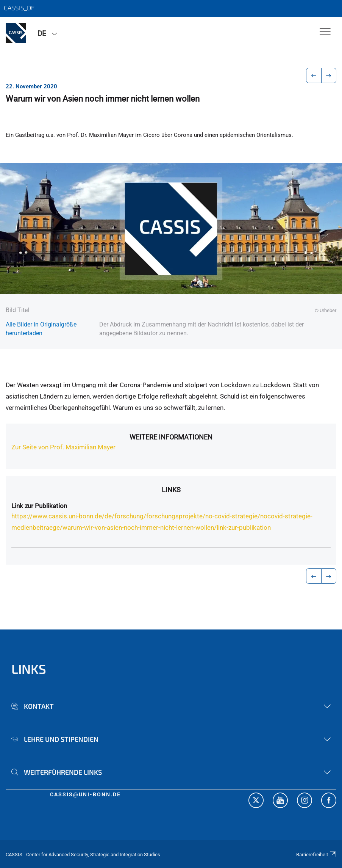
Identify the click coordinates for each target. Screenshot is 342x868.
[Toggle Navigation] (325, 32)
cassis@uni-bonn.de (85, 794)
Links (171, 490)
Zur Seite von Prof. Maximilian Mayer (63, 447)
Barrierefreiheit (316, 855)
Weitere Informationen (171, 437)
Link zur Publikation (39, 506)
